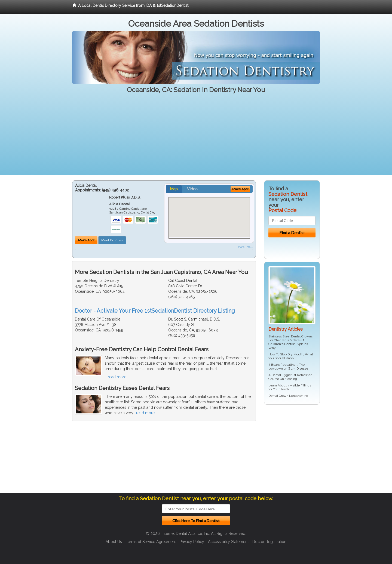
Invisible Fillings (299, 385)
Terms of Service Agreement (151, 542)
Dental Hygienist (284, 375)
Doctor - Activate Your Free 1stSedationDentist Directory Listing (155, 311)
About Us (114, 542)
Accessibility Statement (228, 542)
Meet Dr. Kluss (112, 240)
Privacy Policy (192, 542)
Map (174, 189)
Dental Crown (278, 396)
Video (192, 189)
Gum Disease (298, 368)
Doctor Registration (269, 542)
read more (117, 377)
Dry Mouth (295, 354)
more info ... (245, 247)
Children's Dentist (282, 344)
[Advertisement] (196, 137)
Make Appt (86, 240)
